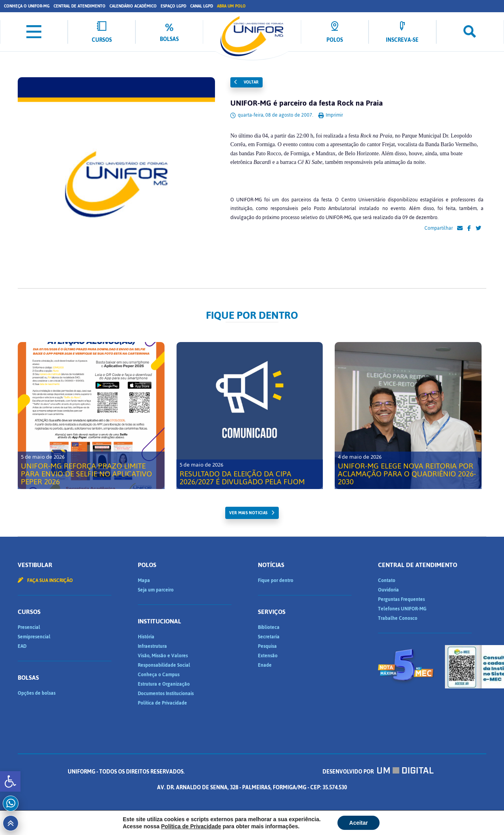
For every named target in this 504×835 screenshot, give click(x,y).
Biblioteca (269, 627)
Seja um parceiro (156, 590)
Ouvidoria (388, 590)
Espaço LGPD (173, 6)
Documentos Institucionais (166, 694)
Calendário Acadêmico (133, 6)
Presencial (29, 627)
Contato (387, 580)
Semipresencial (34, 637)
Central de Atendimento (80, 6)
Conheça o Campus (159, 675)
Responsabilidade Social (164, 665)
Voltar (246, 82)
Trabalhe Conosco (398, 618)
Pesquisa (267, 646)
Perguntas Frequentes (401, 599)
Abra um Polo (231, 6)
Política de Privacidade (162, 703)
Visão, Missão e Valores (163, 656)
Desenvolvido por (378, 772)
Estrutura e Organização (164, 684)
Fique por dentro (276, 580)
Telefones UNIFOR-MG (402, 609)
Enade (265, 665)
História (146, 637)
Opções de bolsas (37, 693)
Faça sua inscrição (45, 580)
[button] (10, 781)
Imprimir (331, 115)
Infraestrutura (152, 646)
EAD (22, 646)
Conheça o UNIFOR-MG (27, 6)
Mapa (144, 580)
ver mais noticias (248, 513)
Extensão (268, 656)
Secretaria (269, 637)
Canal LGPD (202, 6)
